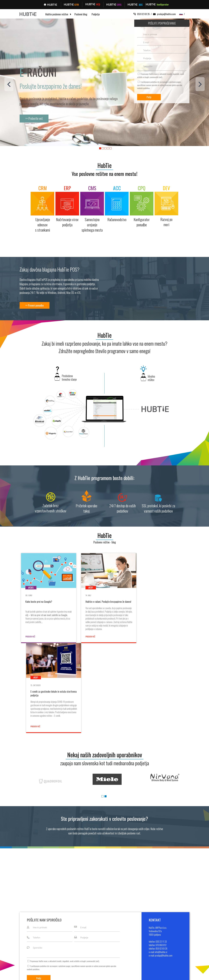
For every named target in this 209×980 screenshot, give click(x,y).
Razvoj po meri (91, 955)
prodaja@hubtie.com (164, 14)
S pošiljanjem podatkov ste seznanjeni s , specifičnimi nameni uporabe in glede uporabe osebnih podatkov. (160, 85)
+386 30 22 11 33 (177, 934)
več (161, 77)
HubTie (105, 165)
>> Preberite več (34, 118)
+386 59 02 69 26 (177, 943)
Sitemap (138, 976)
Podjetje (96, 14)
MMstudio (129, 976)
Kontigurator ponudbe (94, 951)
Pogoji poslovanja (139, 947)
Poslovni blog (81, 14)
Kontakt (135, 943)
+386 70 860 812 (177, 938)
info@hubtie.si (175, 947)
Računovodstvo (91, 947)
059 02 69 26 (142, 14)
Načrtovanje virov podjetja (96, 938)
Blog (133, 938)
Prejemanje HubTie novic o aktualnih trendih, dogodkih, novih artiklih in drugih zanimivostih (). (161, 75)
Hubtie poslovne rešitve (57, 14)
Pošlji (149, 97)
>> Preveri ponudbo (35, 305)
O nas (134, 934)
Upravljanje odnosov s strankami (98, 934)
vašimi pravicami (166, 85)
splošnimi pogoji (175, 82)
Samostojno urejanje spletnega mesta (101, 943)
